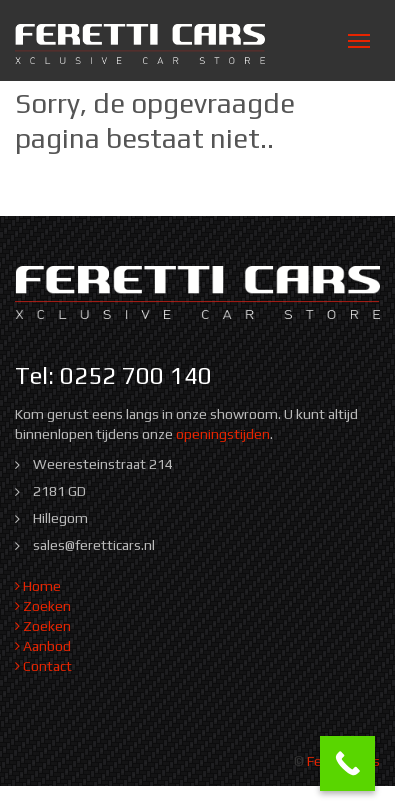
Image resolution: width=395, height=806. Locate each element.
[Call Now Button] (347, 763)
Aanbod (43, 646)
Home (38, 586)
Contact (43, 666)
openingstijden (223, 434)
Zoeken (43, 606)
